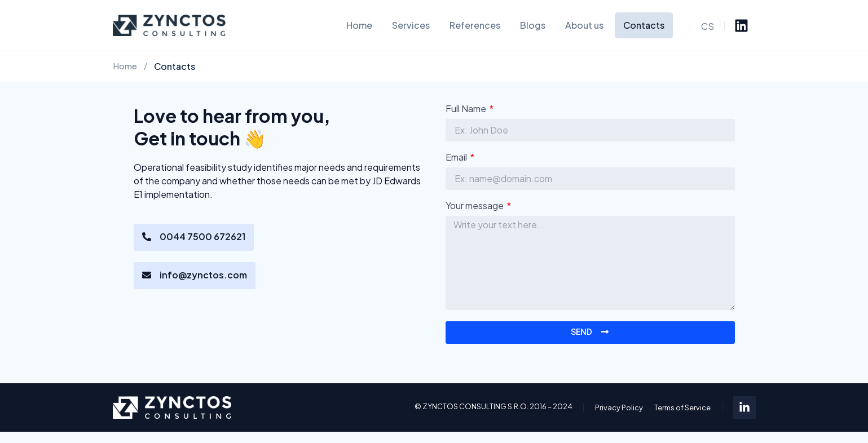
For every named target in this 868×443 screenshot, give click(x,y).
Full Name (467, 109)
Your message (476, 206)
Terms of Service (682, 407)
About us (584, 25)
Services (411, 25)
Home (359, 25)
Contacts (644, 25)
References (475, 25)
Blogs (533, 25)
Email (458, 158)
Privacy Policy (619, 407)
